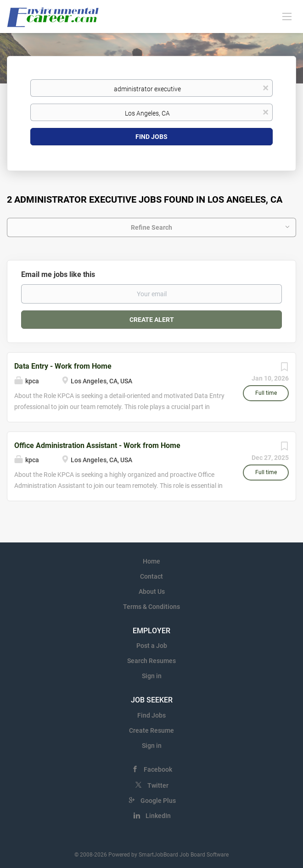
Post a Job (152, 646)
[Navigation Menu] (287, 16)
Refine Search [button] (151, 227)
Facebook (158, 769)
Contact (151, 576)
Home (151, 561)
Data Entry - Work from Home (63, 366)
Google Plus (158, 801)
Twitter (158, 785)
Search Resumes (151, 661)
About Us (152, 592)
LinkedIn (158, 816)
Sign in (152, 676)
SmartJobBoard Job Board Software (184, 855)
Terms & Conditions (151, 607)
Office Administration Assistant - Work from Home (97, 445)
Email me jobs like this (58, 274)
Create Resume (151, 730)
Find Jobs (151, 137)
